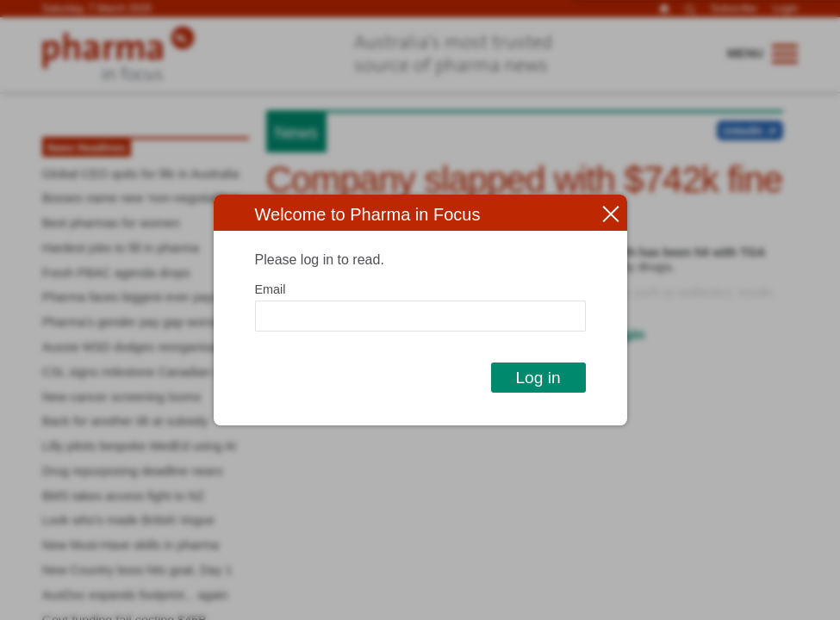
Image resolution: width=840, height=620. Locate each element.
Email (271, 289)
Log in (538, 378)
